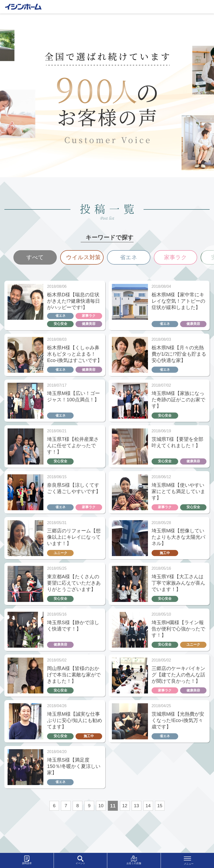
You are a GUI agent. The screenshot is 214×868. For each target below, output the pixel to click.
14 (150, 819)
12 (125, 819)
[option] (35, 258)
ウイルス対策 (85, 258)
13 (137, 819)
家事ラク (175, 258)
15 (162, 819)
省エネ (129, 258)
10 (101, 819)
